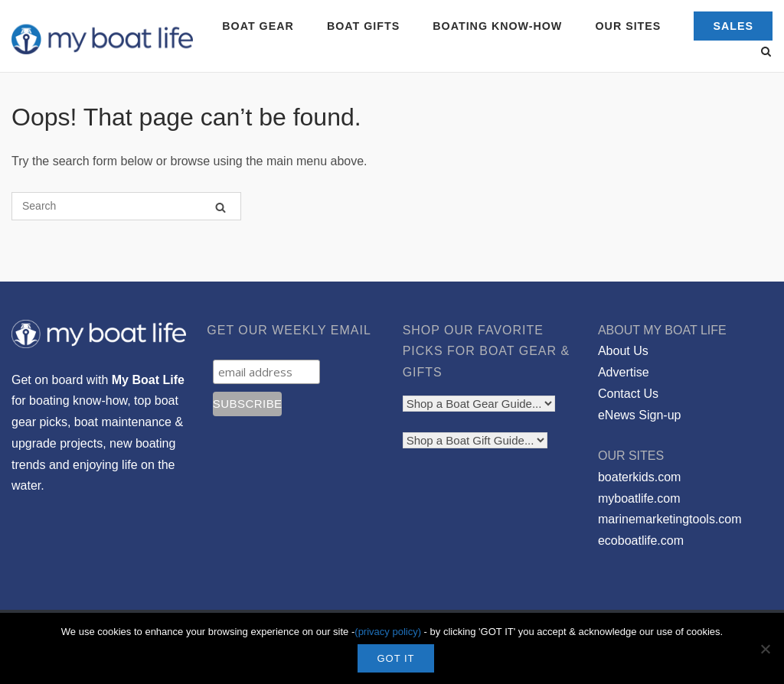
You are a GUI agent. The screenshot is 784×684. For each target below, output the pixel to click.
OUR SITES (629, 26)
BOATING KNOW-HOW (497, 26)
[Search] (220, 207)
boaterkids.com (640, 477)
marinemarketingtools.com (670, 519)
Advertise (624, 372)
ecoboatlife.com (641, 541)
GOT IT (395, 658)
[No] (765, 649)
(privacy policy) (388, 632)
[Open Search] (766, 52)
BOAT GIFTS (363, 26)
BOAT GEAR (258, 26)
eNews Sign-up (640, 415)
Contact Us (628, 394)
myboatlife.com (639, 498)
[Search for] (126, 206)
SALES (733, 26)
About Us (623, 351)
